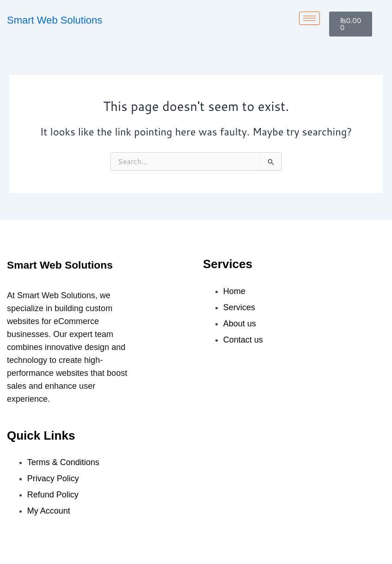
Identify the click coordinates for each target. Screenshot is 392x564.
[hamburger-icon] (309, 18)
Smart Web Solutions (55, 20)
